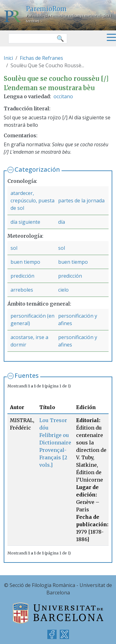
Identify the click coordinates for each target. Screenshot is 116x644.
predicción (22, 276)
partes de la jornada (81, 201)
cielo (63, 290)
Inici (8, 58)
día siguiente (25, 222)
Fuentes (27, 375)
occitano (63, 96)
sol (14, 248)
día (62, 222)
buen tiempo (25, 262)
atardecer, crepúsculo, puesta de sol (32, 201)
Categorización (37, 169)
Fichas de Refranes (41, 58)
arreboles (22, 290)
